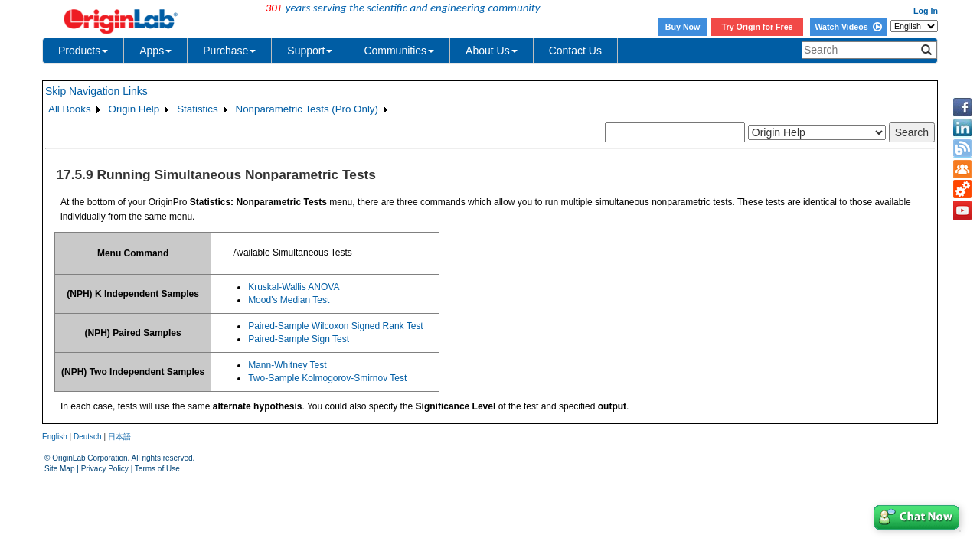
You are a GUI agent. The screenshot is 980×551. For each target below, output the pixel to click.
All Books (70, 109)
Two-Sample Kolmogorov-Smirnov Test (327, 378)
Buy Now (683, 27)
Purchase (229, 51)
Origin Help (134, 109)
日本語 (119, 437)
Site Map (59, 469)
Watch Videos (848, 27)
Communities (399, 51)
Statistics (197, 109)
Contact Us (575, 51)
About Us (492, 51)
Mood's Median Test (289, 300)
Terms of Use (157, 469)
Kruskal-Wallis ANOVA (294, 287)
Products (83, 51)
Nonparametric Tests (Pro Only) (307, 109)
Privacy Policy (105, 469)
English (55, 437)
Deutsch (88, 437)
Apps (155, 51)
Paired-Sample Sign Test (299, 339)
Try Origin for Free (758, 27)
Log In (926, 11)
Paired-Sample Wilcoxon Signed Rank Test (336, 326)
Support (310, 51)
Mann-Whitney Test (287, 365)
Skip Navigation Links (96, 91)
